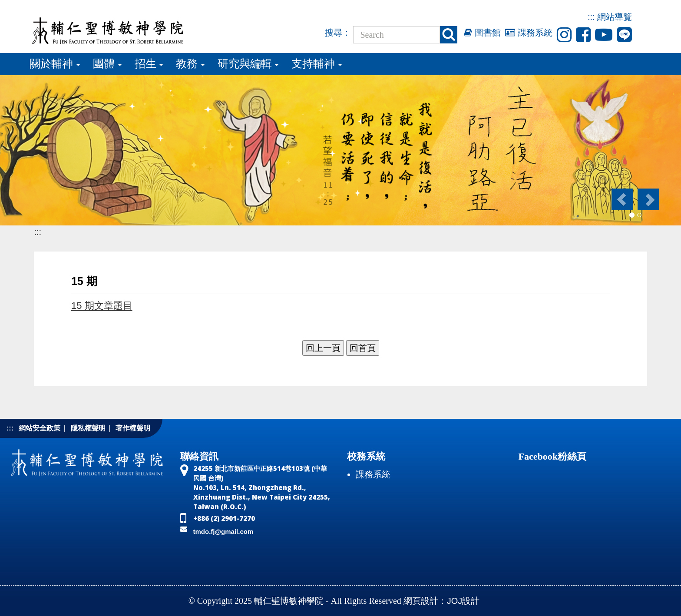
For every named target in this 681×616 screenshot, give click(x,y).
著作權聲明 (133, 428)
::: (591, 17)
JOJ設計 (463, 601)
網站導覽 (615, 17)
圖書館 (482, 33)
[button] (622, 199)
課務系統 (529, 33)
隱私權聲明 (88, 428)
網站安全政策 (40, 428)
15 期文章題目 (102, 306)
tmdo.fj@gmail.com (223, 532)
